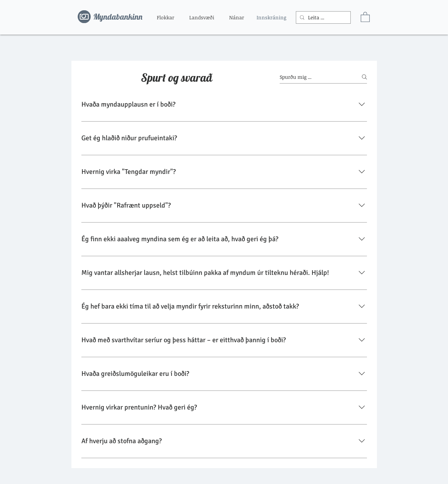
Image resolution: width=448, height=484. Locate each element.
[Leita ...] (323, 17)
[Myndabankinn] (121, 17)
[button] (166, 17)
